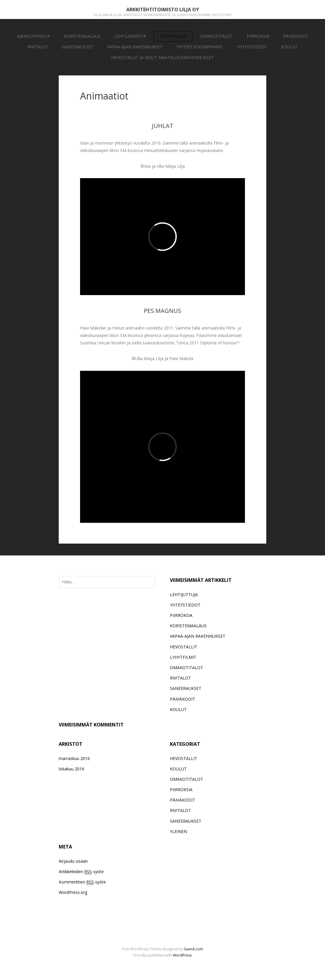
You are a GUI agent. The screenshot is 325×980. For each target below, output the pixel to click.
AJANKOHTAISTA (34, 36)
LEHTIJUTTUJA (184, 595)
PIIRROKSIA (258, 36)
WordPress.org (73, 892)
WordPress (182, 955)
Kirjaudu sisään (73, 861)
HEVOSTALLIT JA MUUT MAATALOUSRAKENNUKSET (162, 57)
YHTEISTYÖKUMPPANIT (200, 47)
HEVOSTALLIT (184, 647)
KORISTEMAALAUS (82, 36)
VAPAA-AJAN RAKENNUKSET (135, 47)
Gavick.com (193, 949)
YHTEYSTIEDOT (252, 47)
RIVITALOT (38, 47)
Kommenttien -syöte (82, 882)
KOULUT (289, 47)
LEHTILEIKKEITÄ (130, 36)
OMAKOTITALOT (216, 36)
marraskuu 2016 (74, 758)
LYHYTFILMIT (173, 36)
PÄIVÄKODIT (295, 36)
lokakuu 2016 (71, 769)
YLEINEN (179, 831)
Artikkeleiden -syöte (81, 872)
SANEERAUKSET (78, 47)
